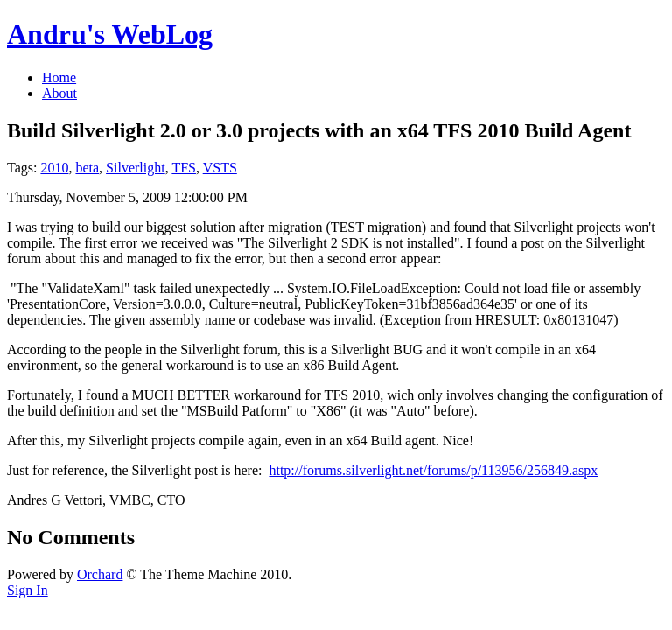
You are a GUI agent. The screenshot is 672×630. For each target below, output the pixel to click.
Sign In (28, 590)
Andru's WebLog (110, 34)
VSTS (220, 168)
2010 (54, 168)
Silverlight (136, 168)
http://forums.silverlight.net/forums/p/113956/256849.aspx (433, 470)
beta (87, 168)
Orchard (100, 574)
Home (59, 77)
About (59, 93)
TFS (184, 168)
